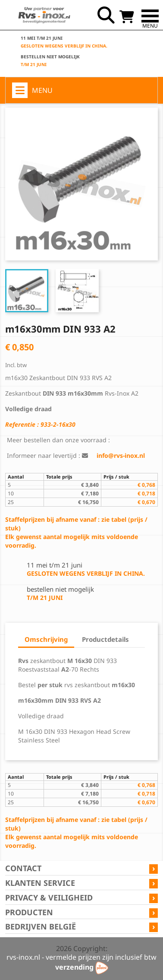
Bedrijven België (41, 926)
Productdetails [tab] (105, 639)
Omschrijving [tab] (46, 639)
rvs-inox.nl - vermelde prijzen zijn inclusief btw (81, 957)
